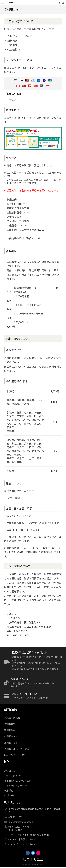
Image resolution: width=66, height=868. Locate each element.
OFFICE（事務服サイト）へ (22, 840)
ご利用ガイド (11, 772)
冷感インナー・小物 (14, 756)
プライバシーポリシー (15, 786)
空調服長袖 (10, 725)
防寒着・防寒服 (12, 719)
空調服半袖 (10, 731)
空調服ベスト (11, 737)
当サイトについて (13, 777)
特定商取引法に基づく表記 (18, 781)
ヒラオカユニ (33, 860)
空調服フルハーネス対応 (17, 750)
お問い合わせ (11, 796)
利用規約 (9, 791)
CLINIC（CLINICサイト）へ (22, 845)
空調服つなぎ (11, 743)
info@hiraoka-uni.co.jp (21, 823)
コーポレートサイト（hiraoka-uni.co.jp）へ (31, 835)
